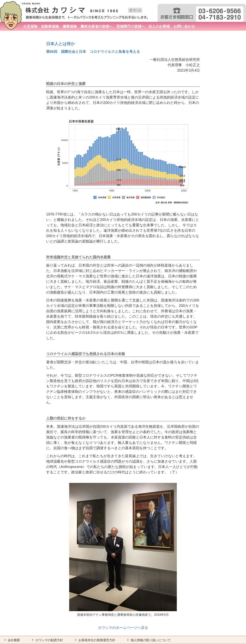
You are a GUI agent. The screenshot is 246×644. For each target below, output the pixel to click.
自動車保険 (50, 26)
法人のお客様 (159, 26)
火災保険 (30, 26)
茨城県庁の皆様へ (131, 26)
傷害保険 (70, 26)
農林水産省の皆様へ (97, 26)
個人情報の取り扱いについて (151, 640)
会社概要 (14, 640)
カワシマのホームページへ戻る (123, 628)
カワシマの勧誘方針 (49, 640)
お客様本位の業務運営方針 (97, 640)
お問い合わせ (184, 26)
